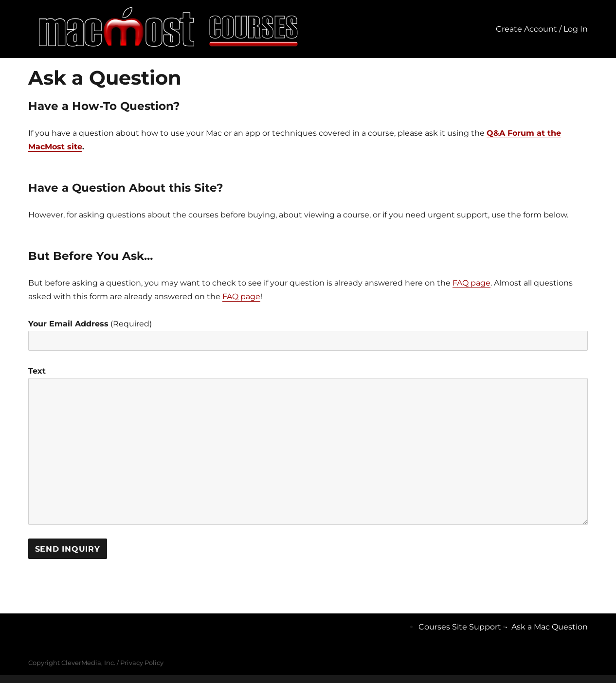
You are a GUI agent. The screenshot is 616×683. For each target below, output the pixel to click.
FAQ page (471, 283)
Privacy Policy (142, 663)
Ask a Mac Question (550, 627)
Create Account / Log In (542, 29)
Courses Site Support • (465, 627)
